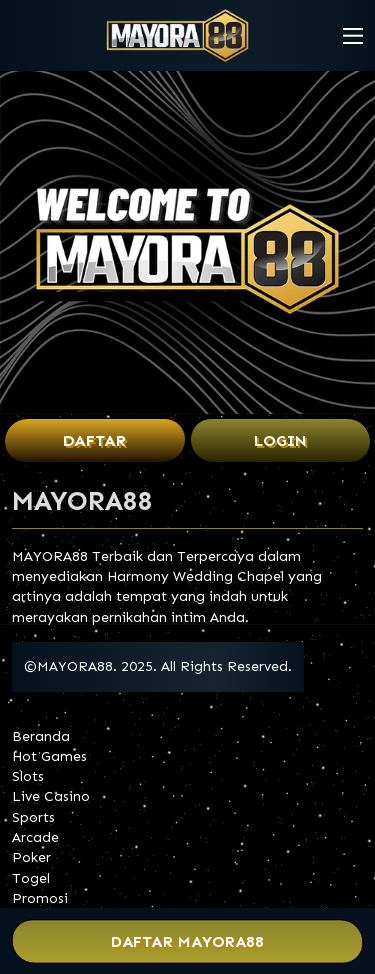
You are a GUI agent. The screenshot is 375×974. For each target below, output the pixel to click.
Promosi (40, 898)
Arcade (35, 837)
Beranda (41, 736)
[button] (353, 36)
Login (280, 440)
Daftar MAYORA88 (187, 941)
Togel (31, 878)
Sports (33, 817)
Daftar (94, 440)
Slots (28, 776)
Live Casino (51, 796)
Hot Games (49, 756)
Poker (31, 857)
